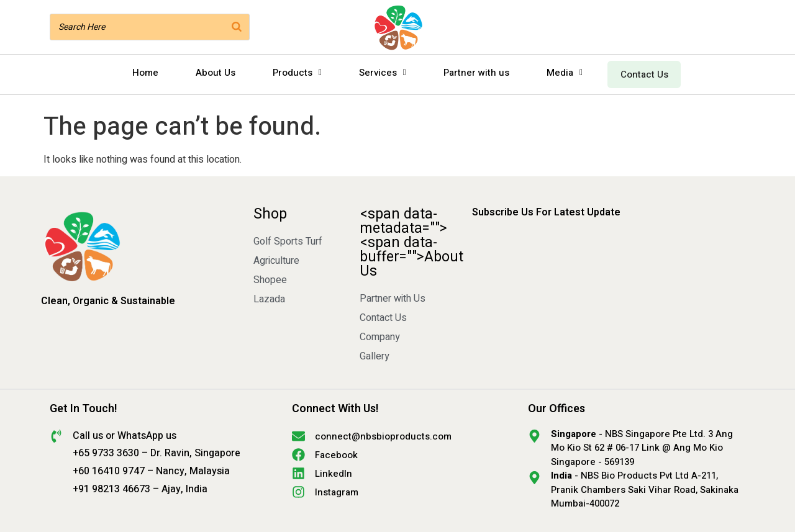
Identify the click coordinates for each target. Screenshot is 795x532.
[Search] (237, 27)
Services (377, 73)
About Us (210, 73)
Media (559, 73)
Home (140, 73)
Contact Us (641, 73)
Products (292, 73)
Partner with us (471, 73)
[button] (292, 73)
